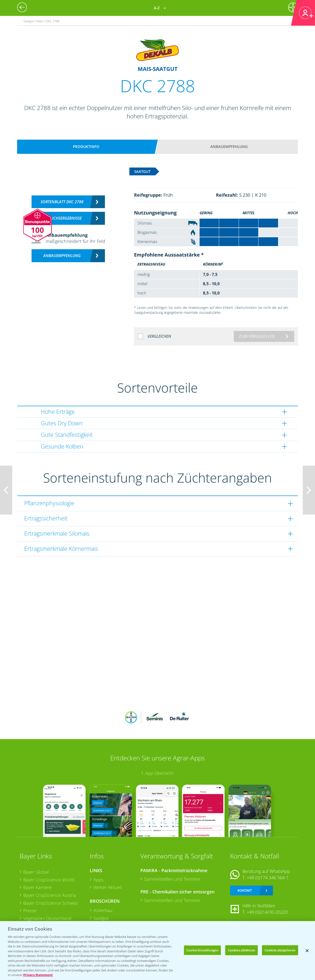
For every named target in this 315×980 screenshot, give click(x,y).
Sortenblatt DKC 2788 (62, 202)
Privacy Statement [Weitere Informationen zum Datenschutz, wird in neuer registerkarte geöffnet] (38, 975)
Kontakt (245, 890)
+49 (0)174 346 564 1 (268, 878)
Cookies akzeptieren (280, 950)
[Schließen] (307, 951)
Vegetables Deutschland (47, 918)
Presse (30, 911)
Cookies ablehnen (242, 950)
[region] (157, 951)
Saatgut (101, 918)
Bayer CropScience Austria (50, 895)
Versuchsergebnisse (62, 218)
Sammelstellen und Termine (172, 879)
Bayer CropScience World (49, 880)
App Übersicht (159, 773)
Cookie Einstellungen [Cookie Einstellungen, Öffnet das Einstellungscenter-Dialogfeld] (202, 950)
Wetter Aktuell (107, 887)
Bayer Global (36, 872)
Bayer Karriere (37, 887)
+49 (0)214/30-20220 (267, 912)
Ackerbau (103, 910)
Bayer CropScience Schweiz (51, 903)
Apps (98, 880)
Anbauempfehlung (229, 146)
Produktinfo (86, 146)
